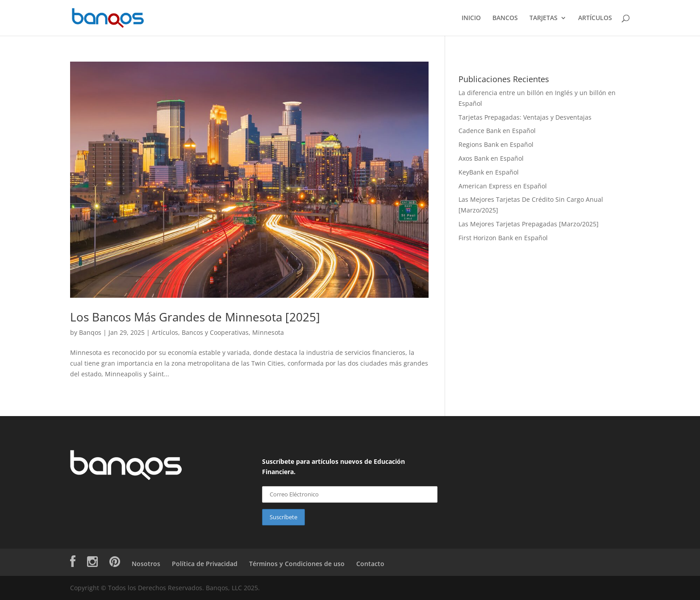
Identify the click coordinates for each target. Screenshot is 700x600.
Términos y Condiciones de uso (297, 564)
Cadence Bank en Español (497, 131)
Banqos (90, 332)
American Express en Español (503, 186)
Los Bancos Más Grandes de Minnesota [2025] (195, 317)
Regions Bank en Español (496, 144)
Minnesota (268, 332)
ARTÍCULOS (595, 18)
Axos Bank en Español (491, 158)
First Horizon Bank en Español (503, 238)
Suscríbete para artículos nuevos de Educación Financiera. (333, 467)
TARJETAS (544, 18)
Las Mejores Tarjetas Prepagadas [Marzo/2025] (529, 224)
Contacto (370, 564)
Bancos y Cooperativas (215, 332)
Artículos (165, 332)
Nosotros (146, 564)
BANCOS (505, 18)
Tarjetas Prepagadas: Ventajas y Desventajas (525, 117)
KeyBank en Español (489, 172)
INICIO (471, 18)
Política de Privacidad (205, 564)
